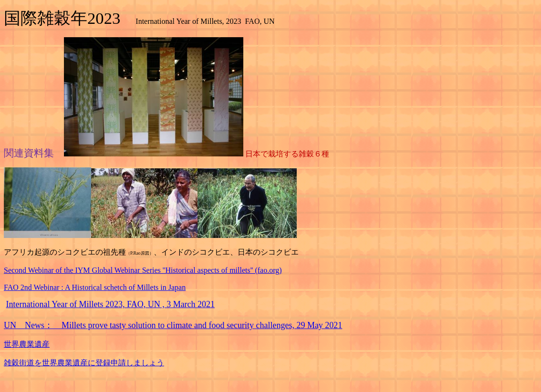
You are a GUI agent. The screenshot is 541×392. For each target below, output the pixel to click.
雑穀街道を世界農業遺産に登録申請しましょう (84, 363)
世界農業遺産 (27, 344)
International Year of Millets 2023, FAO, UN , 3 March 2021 (111, 304)
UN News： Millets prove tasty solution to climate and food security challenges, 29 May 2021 (173, 325)
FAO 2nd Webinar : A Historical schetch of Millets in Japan (95, 287)
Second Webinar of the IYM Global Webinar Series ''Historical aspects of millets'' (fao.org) (143, 270)
